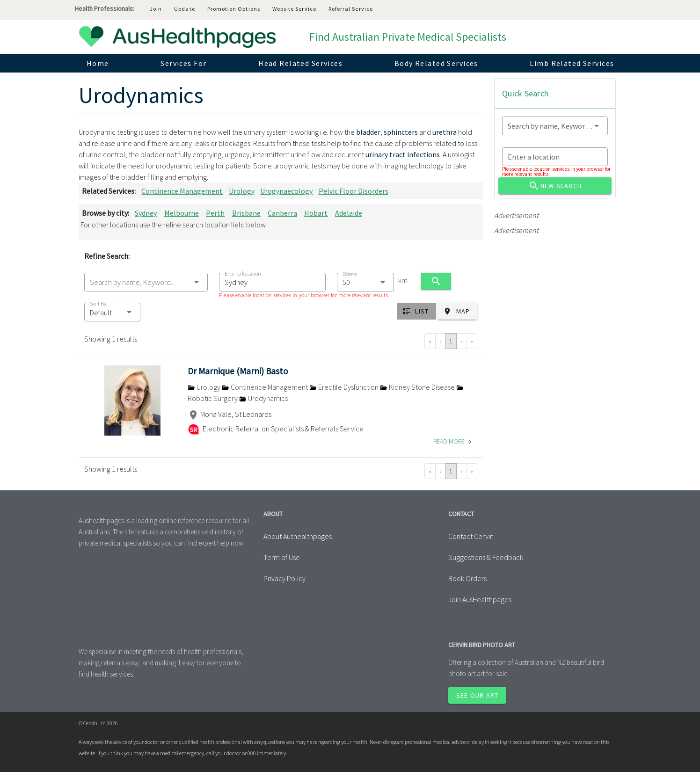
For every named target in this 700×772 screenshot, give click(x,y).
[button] (112, 312)
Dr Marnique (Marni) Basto (238, 371)
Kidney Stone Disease (418, 387)
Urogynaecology (286, 191)
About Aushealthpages (298, 536)
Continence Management (182, 191)
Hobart (316, 213)
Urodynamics (263, 398)
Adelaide (349, 213)
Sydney (146, 213)
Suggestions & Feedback (486, 557)
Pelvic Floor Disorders (354, 191)
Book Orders (467, 578)
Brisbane (246, 213)
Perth (215, 213)
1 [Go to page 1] (451, 341)
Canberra (282, 213)
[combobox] (146, 282)
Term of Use (282, 557)
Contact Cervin (471, 536)
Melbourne (182, 213)
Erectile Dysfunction (345, 387)
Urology (242, 191)
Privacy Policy (284, 578)
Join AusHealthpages (480, 599)
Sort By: (99, 303)
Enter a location (243, 273)
